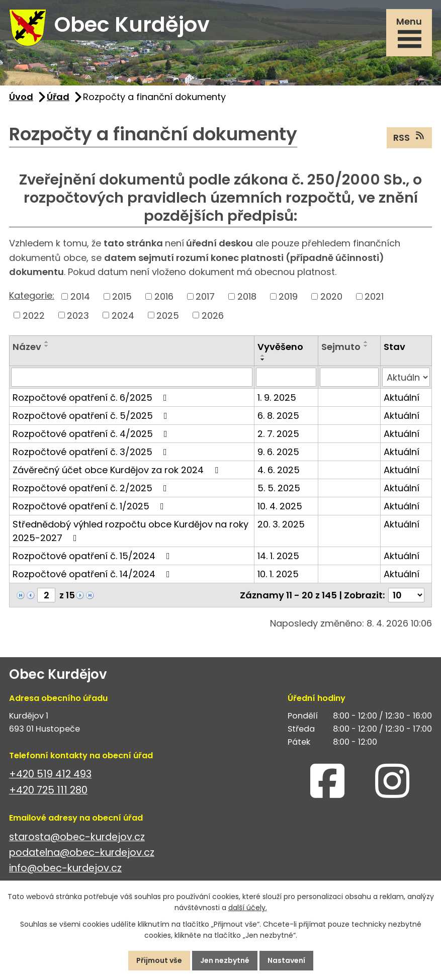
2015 (122, 296)
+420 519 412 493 (50, 774)
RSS (410, 137)
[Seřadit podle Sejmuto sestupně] (366, 346)
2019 (288, 296)
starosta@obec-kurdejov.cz (77, 837)
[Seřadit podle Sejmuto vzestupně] (366, 342)
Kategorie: (32, 295)
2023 (78, 315)
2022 (34, 315)
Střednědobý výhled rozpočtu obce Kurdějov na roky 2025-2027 (130, 531)
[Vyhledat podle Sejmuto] (349, 377)
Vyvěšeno (280, 347)
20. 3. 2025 (281, 524)
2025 (168, 315)
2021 (374, 296)
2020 (331, 296)
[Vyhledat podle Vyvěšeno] (286, 377)
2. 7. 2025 (278, 434)
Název (27, 347)
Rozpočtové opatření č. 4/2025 (92, 434)
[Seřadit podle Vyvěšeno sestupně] (263, 360)
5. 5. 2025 (279, 488)
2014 (80, 296)
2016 (164, 296)
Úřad (58, 97)
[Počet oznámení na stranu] (406, 595)
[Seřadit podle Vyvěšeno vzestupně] (263, 355)
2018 (247, 296)
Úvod (21, 97)
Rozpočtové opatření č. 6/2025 (92, 397)
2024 (123, 315)
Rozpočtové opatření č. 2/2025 (92, 488)
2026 (213, 315)
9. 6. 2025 (278, 452)
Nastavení (286, 960)
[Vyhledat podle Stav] (406, 377)
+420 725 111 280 (48, 790)
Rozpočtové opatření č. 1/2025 (90, 506)
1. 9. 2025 (277, 397)
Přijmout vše (159, 960)
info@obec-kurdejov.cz (65, 868)
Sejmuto (341, 347)
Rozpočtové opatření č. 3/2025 (92, 452)
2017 (205, 296)
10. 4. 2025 (280, 506)
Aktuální (402, 397)
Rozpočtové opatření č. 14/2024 (93, 574)
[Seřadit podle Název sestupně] (47, 346)
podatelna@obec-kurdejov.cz (82, 853)
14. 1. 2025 (278, 556)
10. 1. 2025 (278, 574)
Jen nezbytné (225, 960)
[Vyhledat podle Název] (132, 377)
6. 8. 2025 (278, 416)
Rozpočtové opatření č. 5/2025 (92, 416)
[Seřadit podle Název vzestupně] (47, 342)
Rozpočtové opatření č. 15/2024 (93, 556)
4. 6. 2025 (279, 470)
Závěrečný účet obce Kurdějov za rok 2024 (117, 470)
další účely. (248, 908)
